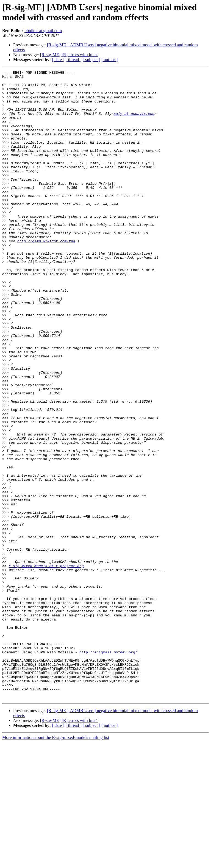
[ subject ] (91, 60)
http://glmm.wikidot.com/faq (46, 275)
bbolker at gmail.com (43, 31)
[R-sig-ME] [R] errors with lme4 (69, 55)
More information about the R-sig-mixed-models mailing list (56, 863)
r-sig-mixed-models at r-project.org (46, 665)
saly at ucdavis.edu (134, 123)
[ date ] (58, 60)
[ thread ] (73, 60)
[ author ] (110, 60)
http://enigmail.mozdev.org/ (108, 769)
